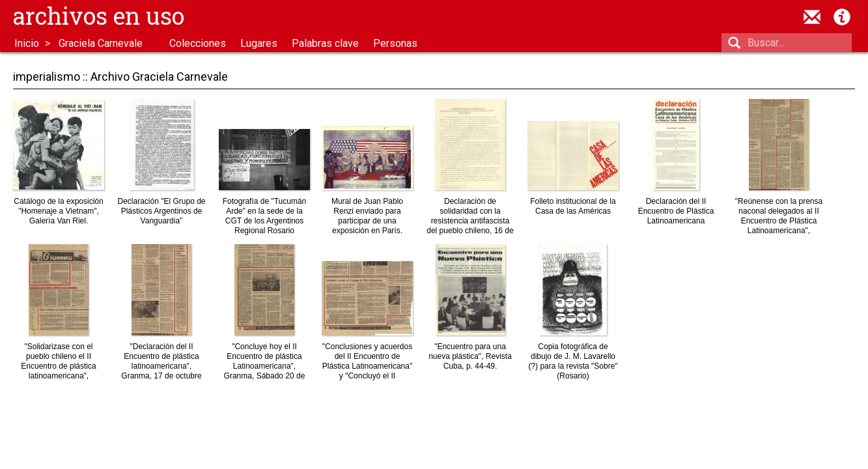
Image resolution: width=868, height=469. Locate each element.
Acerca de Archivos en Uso (842, 17)
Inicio (27, 43)
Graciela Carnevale (101, 43)
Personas (395, 43)
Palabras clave (325, 43)
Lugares (259, 43)
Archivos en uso (99, 16)
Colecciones (198, 43)
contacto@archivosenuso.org (812, 17)
